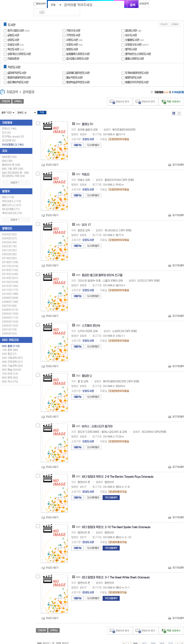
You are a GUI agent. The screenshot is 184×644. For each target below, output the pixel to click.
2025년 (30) (9, 229)
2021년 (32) (9, 245)
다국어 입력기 (153, 5)
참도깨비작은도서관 (18, 76)
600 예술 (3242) (12, 364)
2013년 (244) (10, 277)
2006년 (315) (10, 304)
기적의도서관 (73, 29)
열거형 (174, 107)
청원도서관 (72, 43)
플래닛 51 (88, 119)
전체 (9, 123)
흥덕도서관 (131, 43)
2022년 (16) (9, 241)
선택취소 (18, 95)
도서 (6, 127)
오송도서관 (13, 38)
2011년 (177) (10, 285)
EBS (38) (7, 156)
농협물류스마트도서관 (78, 47)
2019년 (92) (9, 253)
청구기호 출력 (178, 160)
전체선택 (164, 18)
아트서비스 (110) (11, 196)
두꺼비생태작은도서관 (137, 66)
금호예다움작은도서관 (78, 66)
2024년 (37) (9, 233)
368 (153, 638)
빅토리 (86, 169)
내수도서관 (131, 29)
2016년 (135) (10, 265)
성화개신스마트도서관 (19, 47)
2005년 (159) (10, 308)
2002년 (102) (10, 320)
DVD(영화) (13, 139)
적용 (44, 107)
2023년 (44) (9, 237)
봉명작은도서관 (133, 71)
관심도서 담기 (120, 95)
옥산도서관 (13, 43)
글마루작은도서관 (17, 66)
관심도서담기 (52, 160)
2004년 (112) (10, 312)
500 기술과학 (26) (12, 360)
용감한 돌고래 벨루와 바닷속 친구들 (102, 270)
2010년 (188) (10, 289)
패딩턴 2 (87, 371)
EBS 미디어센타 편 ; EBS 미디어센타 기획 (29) (15, 169)
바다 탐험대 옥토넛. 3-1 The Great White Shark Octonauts (116, 572)
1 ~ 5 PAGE (124, 638)
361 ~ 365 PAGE (129, 638)
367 (144, 638)
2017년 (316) (10, 261)
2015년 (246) (10, 269)
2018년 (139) (10, 257)
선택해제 (175, 18)
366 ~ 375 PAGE (182, 638)
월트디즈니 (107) (11, 200)
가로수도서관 (73, 24)
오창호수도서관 (133, 38)
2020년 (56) (9, 249)
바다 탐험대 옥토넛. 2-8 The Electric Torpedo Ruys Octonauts (118, 471)
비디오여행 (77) (11, 204)
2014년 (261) (10, 273)
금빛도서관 (13, 29)
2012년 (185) (10, 281)
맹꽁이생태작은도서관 (19, 71)
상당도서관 (13, 33)
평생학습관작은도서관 (78, 76)
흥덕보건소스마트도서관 (138, 47)
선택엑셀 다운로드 (171, 95)
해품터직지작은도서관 (137, 76)
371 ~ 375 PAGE (177, 638)
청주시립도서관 (16, 24)
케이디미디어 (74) (12, 208)
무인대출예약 (111, 492)
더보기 (16, 177)
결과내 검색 (33, 4)
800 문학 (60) (10, 372)
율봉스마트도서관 (134, 52)
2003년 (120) (10, 316)
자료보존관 (13, 52)
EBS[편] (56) (9, 152)
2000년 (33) (9, 328)
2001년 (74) (9, 324)
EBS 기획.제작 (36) (13, 164)
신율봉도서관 (132, 33)
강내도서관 (131, 24)
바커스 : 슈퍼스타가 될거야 (97, 421)
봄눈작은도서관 (74, 71)
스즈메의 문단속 (91, 320)
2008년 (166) (10, 297)
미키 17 (86, 220)
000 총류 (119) (11, 341)
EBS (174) (8, 192)
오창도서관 (72, 38)
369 (162, 638)
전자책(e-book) (13, 131)
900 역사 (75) (10, 376)
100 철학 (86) (10, 345)
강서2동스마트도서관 (77, 52)
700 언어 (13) (10, 368)
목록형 (179, 107)
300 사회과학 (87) (12, 353)
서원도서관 (72, 33)
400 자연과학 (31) (12, 357)
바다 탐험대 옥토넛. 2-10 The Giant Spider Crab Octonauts (116, 522)
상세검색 (141, 5)
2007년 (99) (9, 300)
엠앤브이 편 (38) (11, 160)
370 (171, 638)
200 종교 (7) (9, 349)
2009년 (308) (10, 293)
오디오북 (9, 135)
